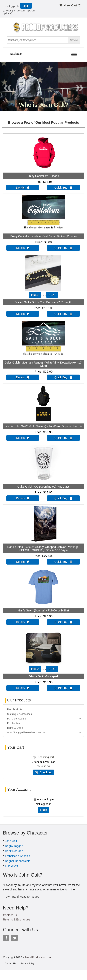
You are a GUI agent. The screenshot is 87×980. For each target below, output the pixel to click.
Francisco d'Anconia (18, 856)
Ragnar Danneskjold (18, 861)
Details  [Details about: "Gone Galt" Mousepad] (23, 688)
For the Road (14, 723)
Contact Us (10, 915)
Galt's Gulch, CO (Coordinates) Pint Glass (43, 487)
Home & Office (15, 728)
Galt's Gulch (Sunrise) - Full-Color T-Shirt (43, 610)
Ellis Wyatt (11, 866)
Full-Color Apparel (17, 719)
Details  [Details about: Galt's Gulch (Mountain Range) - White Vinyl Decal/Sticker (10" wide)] (23, 377)
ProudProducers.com (38, 957)
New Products (15, 709)
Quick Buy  (63, 188)
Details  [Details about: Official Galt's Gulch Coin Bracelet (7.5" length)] (23, 314)
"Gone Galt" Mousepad (43, 676)
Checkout (43, 772)
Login (26, 6)
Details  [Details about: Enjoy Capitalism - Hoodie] (23, 188)
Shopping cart (46, 757)
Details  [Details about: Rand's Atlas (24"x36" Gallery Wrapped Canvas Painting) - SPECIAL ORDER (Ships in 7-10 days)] (23, 562)
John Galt (11, 841)
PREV (35, 295)
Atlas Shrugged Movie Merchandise (26, 732)
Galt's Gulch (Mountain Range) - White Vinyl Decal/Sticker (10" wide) (43, 364)
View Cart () (70, 5)
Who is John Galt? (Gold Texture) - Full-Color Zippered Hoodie (43, 426)
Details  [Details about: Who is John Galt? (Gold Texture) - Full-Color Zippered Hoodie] (23, 438)
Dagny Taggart (14, 846)
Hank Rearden (14, 851)
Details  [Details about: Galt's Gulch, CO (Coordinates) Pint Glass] (23, 498)
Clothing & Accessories (19, 714)
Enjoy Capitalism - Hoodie (43, 176)
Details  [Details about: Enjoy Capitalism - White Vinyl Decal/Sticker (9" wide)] (23, 248)
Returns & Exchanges (16, 919)
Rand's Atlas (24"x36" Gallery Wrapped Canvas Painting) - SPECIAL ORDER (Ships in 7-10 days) (44, 549)
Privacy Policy (27, 963)
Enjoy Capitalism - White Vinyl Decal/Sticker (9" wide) (43, 236)
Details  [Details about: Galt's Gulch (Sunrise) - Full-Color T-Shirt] (23, 622)
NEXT (52, 295)
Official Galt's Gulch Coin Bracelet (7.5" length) (44, 302)
